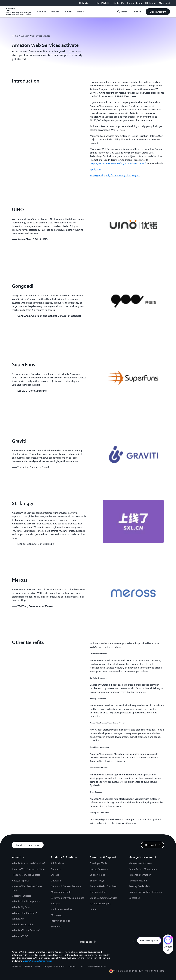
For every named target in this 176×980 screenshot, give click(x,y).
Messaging (56, 915)
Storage (55, 875)
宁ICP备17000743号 (155, 971)
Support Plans (97, 875)
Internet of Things (60, 921)
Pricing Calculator (99, 869)
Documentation (98, 892)
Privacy (28, 966)
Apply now (95, 169)
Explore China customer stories (37, 961)
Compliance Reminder (54, 966)
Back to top (88, 942)
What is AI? (18, 919)
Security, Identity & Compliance (67, 898)
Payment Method (138, 881)
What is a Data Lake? (23, 924)
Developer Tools (98, 863)
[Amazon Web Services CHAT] (168, 940)
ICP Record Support (100, 903)
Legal (38, 966)
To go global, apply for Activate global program (115, 175)
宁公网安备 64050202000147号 (128, 971)
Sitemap (72, 966)
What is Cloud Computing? (26, 901)
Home (15, 36)
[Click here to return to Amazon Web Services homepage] (19, 13)
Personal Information (140, 875)
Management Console (140, 863)
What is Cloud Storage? (24, 913)
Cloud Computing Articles (104, 898)
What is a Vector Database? (26, 930)
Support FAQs (97, 881)
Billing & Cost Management (143, 869)
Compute (56, 869)
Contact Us (134, 898)
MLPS (93, 909)
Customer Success (21, 896)
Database (56, 881)
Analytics (56, 903)
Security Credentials (139, 886)
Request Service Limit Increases (145, 892)
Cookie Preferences (97, 966)
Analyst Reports (20, 881)
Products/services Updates (26, 875)
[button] (41, 12)
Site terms (17, 966)
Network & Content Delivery (66, 886)
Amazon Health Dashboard (104, 886)
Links (82, 966)
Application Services (62, 909)
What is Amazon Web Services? (28, 863)
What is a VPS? (20, 936)
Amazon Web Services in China (28, 869)
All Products (57, 863)
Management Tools (61, 892)
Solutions (56, 927)
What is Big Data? (21, 907)
